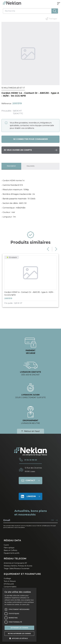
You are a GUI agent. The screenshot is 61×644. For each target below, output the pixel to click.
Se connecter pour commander (30, 139)
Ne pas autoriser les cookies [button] (19, 634)
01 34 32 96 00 (31, 460)
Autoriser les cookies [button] (19, 628)
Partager (51, 19)
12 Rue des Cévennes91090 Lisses (33, 470)
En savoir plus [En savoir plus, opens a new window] (25, 604)
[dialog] (19, 615)
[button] (19, 638)
